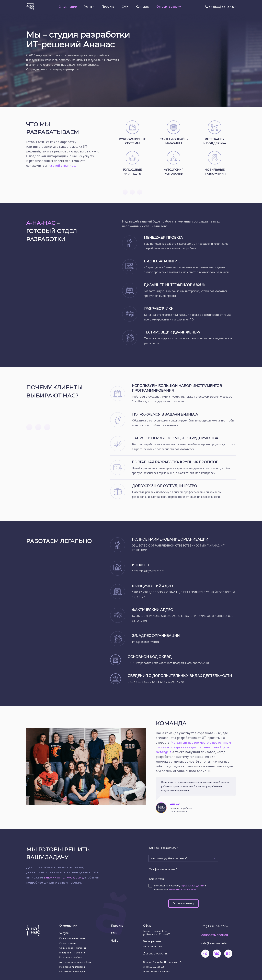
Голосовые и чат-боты (71, 957)
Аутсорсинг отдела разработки (75, 962)
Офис (147, 926)
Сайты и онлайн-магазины (73, 948)
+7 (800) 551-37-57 (222, 7)
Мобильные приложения (72, 967)
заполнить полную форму (63, 877)
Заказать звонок (215, 935)
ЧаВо (115, 941)
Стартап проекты (68, 943)
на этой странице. (62, 165)
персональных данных (192, 886)
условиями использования (182, 889)
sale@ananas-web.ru (215, 943)
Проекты (117, 926)
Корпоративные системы (72, 938)
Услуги (64, 933)
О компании (68, 926)
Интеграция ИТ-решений (72, 953)
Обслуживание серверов (72, 972)
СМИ (114, 933)
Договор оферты (155, 954)
